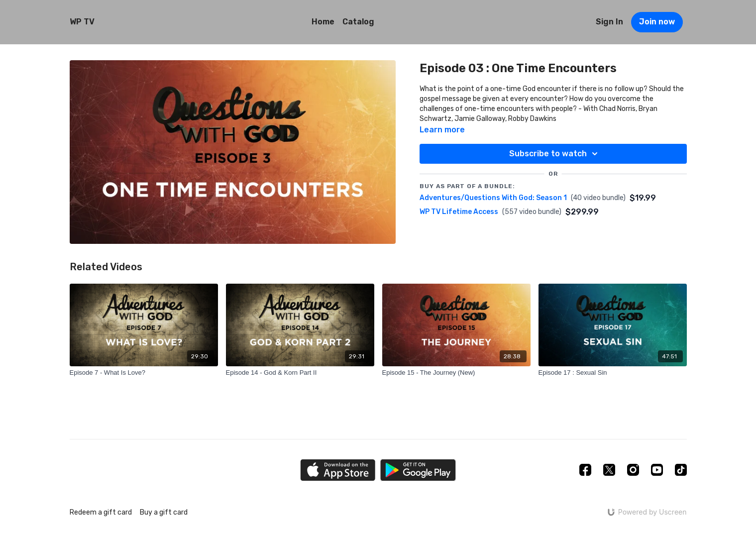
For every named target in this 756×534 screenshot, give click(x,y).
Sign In (609, 22)
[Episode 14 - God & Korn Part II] (300, 373)
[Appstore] (338, 470)
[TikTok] (681, 470)
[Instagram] (633, 470)
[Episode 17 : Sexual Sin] (613, 373)
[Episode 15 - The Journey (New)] (456, 373)
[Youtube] (657, 470)
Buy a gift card (164, 512)
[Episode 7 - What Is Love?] (144, 373)
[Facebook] (585, 470)
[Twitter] (609, 470)
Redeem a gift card (101, 512)
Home (323, 22)
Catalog (358, 22)
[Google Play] (418, 470)
